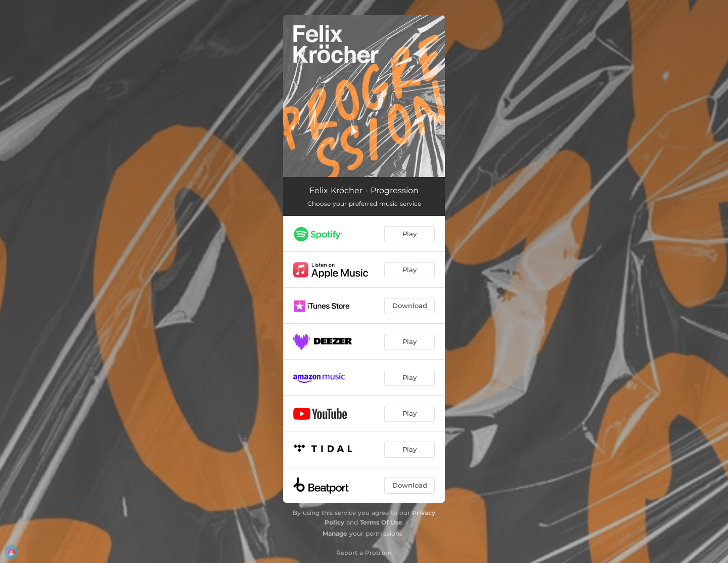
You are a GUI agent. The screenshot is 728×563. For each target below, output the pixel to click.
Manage (335, 533)
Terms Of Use (381, 522)
